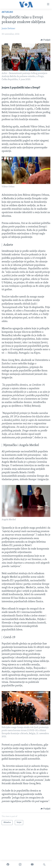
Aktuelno (7, 12)
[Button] (45, 40)
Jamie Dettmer (8, 29)
